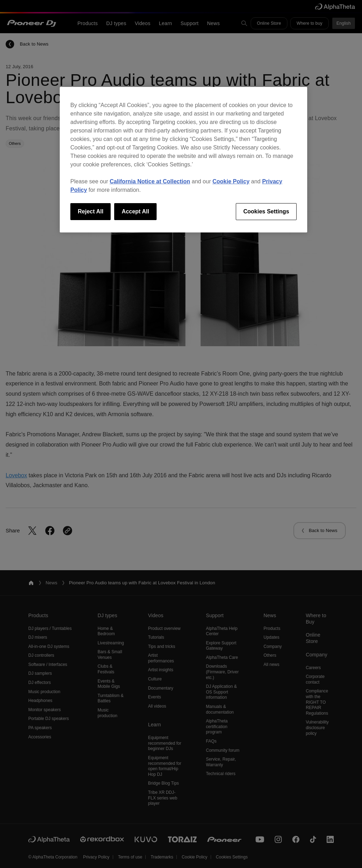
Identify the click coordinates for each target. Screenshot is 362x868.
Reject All (90, 211)
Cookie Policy (231, 181)
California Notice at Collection (150, 181)
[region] (183, 160)
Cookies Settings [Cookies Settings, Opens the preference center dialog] (266, 211)
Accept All (135, 211)
